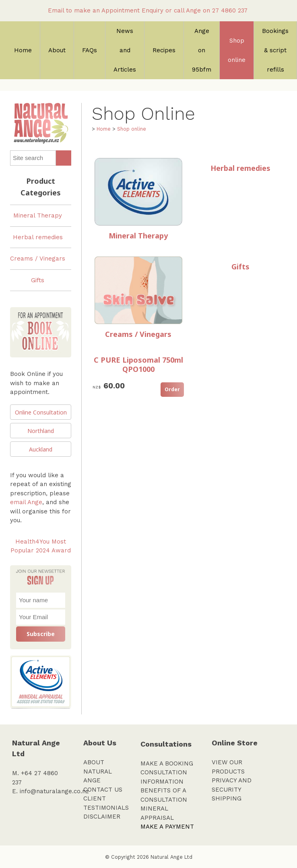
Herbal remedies (38, 237)
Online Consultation (41, 412)
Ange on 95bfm (202, 50)
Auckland (41, 449)
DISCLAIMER (102, 817)
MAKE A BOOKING (167, 763)
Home (23, 50)
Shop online (237, 50)
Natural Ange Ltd (171, 857)
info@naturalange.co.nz (54, 791)
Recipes (164, 50)
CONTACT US (103, 790)
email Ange (26, 502)
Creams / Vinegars (38, 259)
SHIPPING (227, 798)
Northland (41, 431)
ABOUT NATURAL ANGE (98, 771)
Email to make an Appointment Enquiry (106, 10)
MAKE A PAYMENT (167, 827)
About (57, 50)
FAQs (90, 50)
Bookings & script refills (275, 50)
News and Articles (125, 50)
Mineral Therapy (38, 215)
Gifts (38, 280)
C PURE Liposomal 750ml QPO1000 (138, 364)
